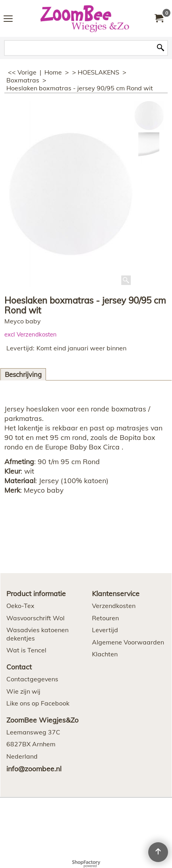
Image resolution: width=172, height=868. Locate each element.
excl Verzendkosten (31, 334)
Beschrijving (23, 374)
